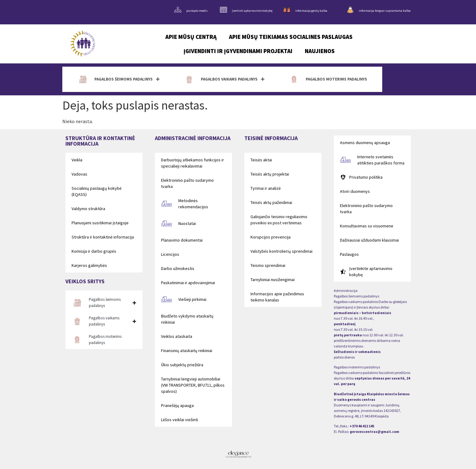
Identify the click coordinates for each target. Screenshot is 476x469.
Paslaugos (349, 254)
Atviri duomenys (355, 191)
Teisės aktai (261, 160)
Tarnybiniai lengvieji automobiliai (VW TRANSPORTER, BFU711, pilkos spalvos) (193, 385)
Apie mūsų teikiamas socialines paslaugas (291, 37)
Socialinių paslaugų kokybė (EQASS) (97, 191)
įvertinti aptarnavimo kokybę (252, 11)
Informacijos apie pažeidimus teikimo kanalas (277, 297)
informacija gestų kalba (311, 11)
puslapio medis (197, 11)
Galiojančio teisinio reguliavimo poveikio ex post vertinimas (279, 220)
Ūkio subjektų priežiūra (182, 365)
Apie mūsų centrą (191, 37)
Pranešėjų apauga (177, 405)
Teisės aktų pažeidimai (271, 202)
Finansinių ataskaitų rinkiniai (187, 351)
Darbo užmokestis (178, 268)
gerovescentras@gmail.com (375, 432)
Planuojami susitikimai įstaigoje (100, 223)
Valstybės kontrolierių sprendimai (281, 251)
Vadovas (79, 174)
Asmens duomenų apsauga (365, 143)
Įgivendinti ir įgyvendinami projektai (238, 51)
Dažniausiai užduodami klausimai (369, 240)
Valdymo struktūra (88, 209)
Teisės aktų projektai (270, 174)
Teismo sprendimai (268, 265)
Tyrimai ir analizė (266, 188)
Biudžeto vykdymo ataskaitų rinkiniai (187, 319)
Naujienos (320, 51)
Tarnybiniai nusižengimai (273, 280)
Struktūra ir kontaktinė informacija (103, 237)
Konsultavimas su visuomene (367, 226)
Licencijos (170, 254)
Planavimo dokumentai (182, 240)
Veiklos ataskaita (177, 336)
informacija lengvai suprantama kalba (385, 11)
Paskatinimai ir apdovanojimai (188, 283)
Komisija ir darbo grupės (94, 251)
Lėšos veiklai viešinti (180, 420)
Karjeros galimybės (89, 265)
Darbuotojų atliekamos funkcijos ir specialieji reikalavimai (192, 163)
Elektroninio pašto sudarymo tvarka (187, 183)
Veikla (77, 160)
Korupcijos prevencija (271, 237)
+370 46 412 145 (362, 426)
